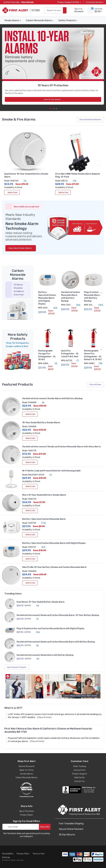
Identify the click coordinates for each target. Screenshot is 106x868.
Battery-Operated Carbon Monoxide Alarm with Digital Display (47, 298)
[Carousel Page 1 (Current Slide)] (51, 109)
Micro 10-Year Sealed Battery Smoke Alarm (44, 495)
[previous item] (9, 163)
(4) (41, 403)
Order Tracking (80, 766)
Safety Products (67, 20)
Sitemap (6, 857)
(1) (49, 475)
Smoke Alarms (12, 20)
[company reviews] (79, 790)
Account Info (80, 770)
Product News (27, 815)
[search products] (65, 10)
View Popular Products (17, 667)
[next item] (54, 109)
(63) (54, 308)
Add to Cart (12, 192)
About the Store (26, 811)
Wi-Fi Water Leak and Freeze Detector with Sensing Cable (51, 471)
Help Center (79, 778)
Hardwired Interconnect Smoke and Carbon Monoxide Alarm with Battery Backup (56, 642)
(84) (77, 305)
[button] (101, 293)
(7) (76, 361)
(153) (99, 305)
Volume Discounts (26, 766)
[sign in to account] (77, 10)
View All (91, 120)
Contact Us (79, 781)
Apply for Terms (27, 770)
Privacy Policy (23, 854)
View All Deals (96, 385)
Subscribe (45, 827)
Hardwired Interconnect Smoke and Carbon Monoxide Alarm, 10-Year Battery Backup (58, 615)
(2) (54, 363)
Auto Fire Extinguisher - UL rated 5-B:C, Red (70, 354)
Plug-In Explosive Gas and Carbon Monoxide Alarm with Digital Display (50, 629)
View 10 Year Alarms (53, 99)
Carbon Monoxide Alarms (39, 20)
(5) (23, 181)
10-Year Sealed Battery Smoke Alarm (41, 423)
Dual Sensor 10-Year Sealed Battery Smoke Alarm (41, 602)
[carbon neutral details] (26, 790)
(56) (36, 632)
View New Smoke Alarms (21, 248)
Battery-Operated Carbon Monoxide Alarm (44, 519)
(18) (99, 363)
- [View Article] (44, 717)
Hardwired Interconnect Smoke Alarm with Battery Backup (52, 398)
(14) (73, 181)
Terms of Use (39, 854)
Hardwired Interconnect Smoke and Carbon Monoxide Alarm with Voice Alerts (62, 447)
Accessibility (8, 854)
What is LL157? (13, 708)
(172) (42, 523)
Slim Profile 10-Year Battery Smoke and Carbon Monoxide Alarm (54, 567)
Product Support (80, 774)
